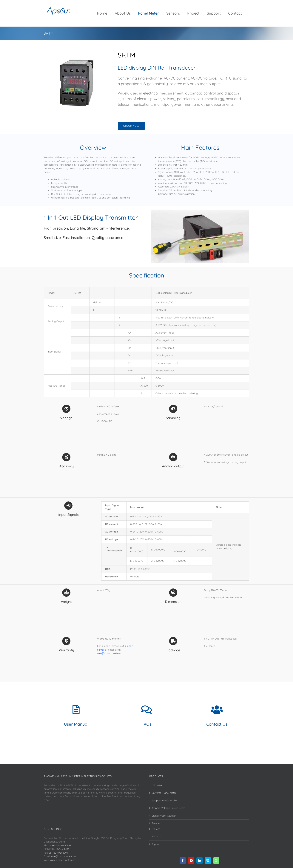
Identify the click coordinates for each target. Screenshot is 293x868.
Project (156, 829)
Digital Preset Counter (164, 816)
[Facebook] (183, 861)
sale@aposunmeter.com (65, 856)
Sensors (156, 823)
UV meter (157, 785)
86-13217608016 (61, 849)
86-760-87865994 (61, 845)
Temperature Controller (165, 800)
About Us (157, 836)
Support (156, 844)
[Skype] (208, 861)
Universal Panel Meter (164, 793)
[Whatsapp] (216, 861)
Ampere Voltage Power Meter (168, 808)
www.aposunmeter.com (63, 860)
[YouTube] (191, 861)
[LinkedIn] (200, 861)
